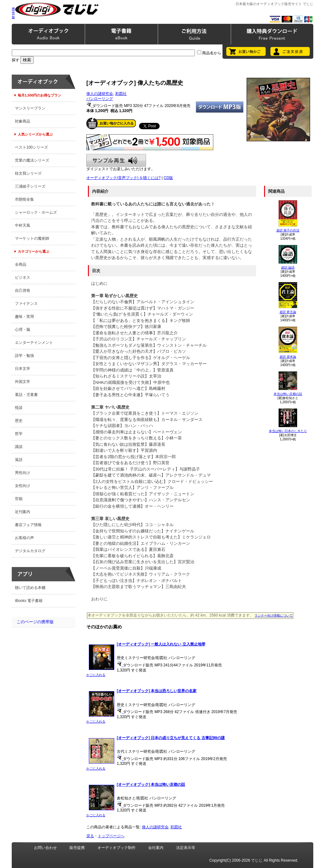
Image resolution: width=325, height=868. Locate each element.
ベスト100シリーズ (31, 147)
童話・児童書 (26, 395)
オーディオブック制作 (116, 848)
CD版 (168, 178)
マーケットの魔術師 (32, 238)
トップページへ (111, 836)
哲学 (19, 434)
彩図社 (121, 94)
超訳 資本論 (288, 357)
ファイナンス (26, 304)
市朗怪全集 (24, 199)
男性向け (23, 473)
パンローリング (100, 99)
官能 (19, 499)
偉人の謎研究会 (100, 94)
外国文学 (23, 382)
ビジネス (23, 277)
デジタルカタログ (30, 551)
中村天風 (23, 225)
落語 (19, 460)
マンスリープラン (30, 108)
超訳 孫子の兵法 (288, 230)
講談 (19, 447)
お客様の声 (24, 538)
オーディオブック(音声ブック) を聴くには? (123, 178)
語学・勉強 (24, 356)
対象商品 (23, 121)
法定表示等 (186, 848)
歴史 (19, 421)
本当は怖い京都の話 (288, 394)
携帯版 (13, 13)
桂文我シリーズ (28, 173)
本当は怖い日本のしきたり (288, 431)
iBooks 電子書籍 (29, 601)
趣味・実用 (24, 317)
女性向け (23, 486)
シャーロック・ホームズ (36, 212)
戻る (90, 836)
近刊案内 (23, 512)
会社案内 (156, 848)
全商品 (21, 264)
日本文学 (23, 369)
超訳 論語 (288, 267)
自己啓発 (23, 290)
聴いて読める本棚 (30, 588)
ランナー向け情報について (274, 615)
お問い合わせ (45, 848)
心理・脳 (23, 330)
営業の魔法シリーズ (32, 160)
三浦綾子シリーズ (30, 186)
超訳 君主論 (288, 312)
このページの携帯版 (35, 622)
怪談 (19, 408)
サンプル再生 (116, 160)
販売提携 (77, 848)
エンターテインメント (34, 343)
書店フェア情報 (28, 525)
